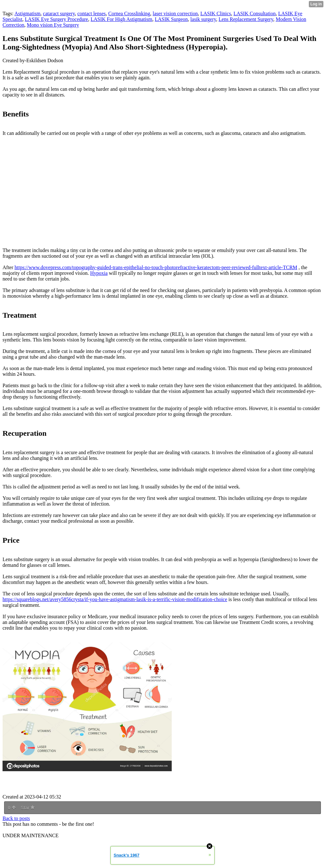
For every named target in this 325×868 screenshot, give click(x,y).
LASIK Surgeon (171, 19)
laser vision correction (175, 13)
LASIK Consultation (255, 13)
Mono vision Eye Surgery (53, 25)
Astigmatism (28, 13)
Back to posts (16, 818)
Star (28, 808)
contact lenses (92, 13)
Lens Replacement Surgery (246, 19)
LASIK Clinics (216, 13)
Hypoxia (99, 273)
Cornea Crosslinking (129, 13)
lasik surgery (203, 19)
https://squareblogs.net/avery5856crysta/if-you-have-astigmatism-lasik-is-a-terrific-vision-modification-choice (115, 599)
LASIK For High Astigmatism (121, 19)
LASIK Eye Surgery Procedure (56, 19)
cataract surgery (59, 13)
